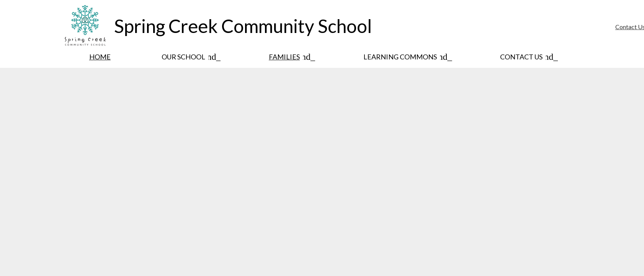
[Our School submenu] (190, 57)
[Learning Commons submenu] (406, 57)
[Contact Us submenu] (527, 57)
